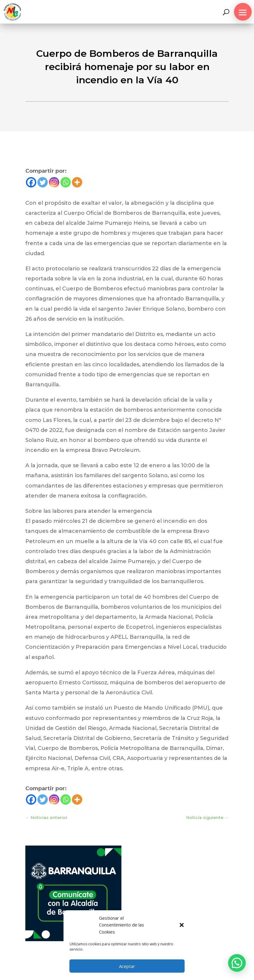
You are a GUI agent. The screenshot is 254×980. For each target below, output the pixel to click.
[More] (77, 182)
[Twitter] (43, 182)
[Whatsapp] (66, 182)
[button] (182, 925)
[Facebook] (31, 182)
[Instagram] (54, 182)
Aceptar (127, 966)
